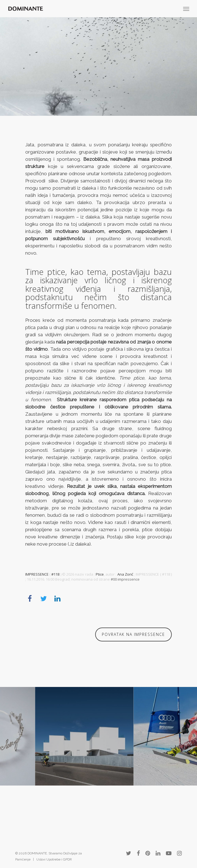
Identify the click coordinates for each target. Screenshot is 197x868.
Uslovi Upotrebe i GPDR (54, 859)
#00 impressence (125, 579)
